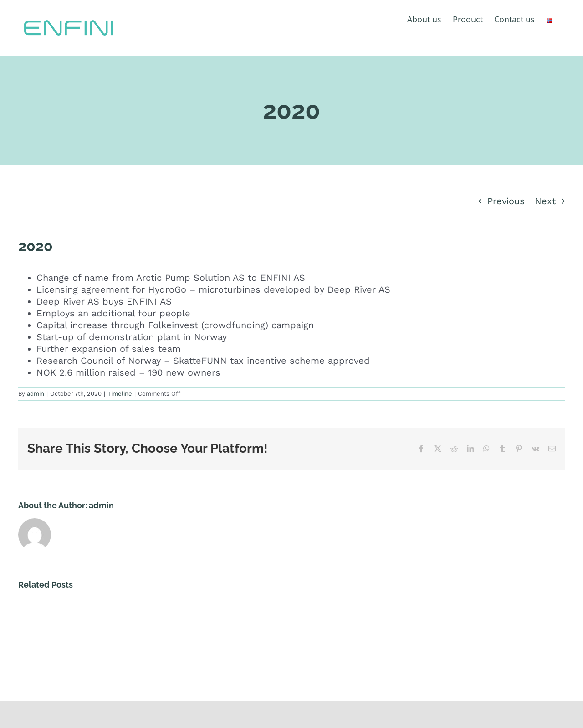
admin (36, 394)
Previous (506, 201)
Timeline (120, 394)
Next (545, 201)
